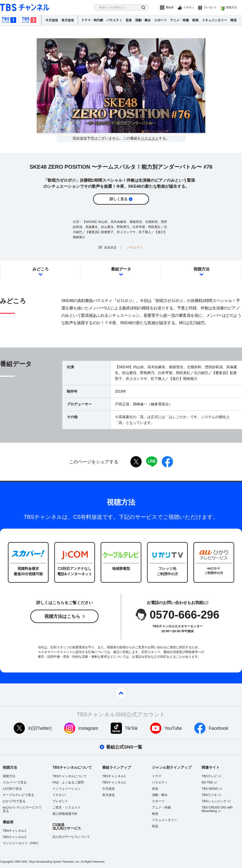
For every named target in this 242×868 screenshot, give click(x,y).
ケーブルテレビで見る (18, 795)
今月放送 (52, 20)
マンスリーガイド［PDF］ (22, 843)
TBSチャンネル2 (29, 20)
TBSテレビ (209, 776)
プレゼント (210, 7)
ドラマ (157, 776)
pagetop (121, 693)
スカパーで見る (15, 782)
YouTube (173, 728)
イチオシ (188, 7)
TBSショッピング (214, 801)
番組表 (170, 7)
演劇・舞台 (143, 20)
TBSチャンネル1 (9, 20)
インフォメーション (67, 789)
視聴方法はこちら (62, 616)
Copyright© (7, 862)
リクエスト (150, 138)
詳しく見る (119, 199)
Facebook (218, 728)
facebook (167, 462)
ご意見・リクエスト (67, 807)
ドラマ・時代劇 (92, 20)
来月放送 (68, 20)
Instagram (88, 728)
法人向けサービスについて (71, 837)
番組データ (121, 269)
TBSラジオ (209, 795)
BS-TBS (207, 782)
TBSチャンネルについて (70, 776)
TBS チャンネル (25, 7)
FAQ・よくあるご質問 (68, 782)
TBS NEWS (210, 789)
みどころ (41, 269)
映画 (195, 20)
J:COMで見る (12, 789)
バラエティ (114, 20)
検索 (143, 7)
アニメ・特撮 (179, 20)
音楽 (129, 20)
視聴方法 (231, 7)
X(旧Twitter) (40, 728)
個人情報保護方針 (65, 814)
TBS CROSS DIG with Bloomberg (217, 809)
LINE (152, 462)
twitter (136, 462)
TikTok (131, 728)
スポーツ (160, 20)
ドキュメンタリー (214, 20)
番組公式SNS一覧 (124, 747)
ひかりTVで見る (14, 801)
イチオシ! (59, 795)
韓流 (233, 20)
